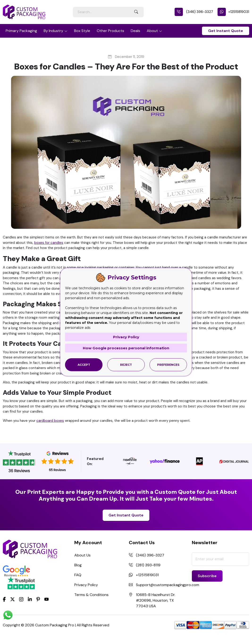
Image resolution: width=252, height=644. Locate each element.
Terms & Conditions (91, 595)
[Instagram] (21, 600)
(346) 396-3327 (194, 12)
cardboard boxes (50, 421)
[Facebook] (4, 599)
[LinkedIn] (30, 599)
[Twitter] (13, 600)
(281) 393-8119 (148, 565)
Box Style (82, 31)
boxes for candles (49, 243)
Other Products (110, 31)
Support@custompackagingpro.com (168, 585)
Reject (126, 365)
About (152, 31)
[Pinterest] (38, 599)
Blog (78, 565)
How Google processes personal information (126, 348)
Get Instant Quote (226, 31)
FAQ (78, 575)
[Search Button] (136, 12)
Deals (135, 31)
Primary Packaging (21, 31)
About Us (82, 555)
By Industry (53, 31)
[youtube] (46, 600)
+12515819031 (233, 12)
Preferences (168, 365)
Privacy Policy (86, 585)
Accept (84, 365)
